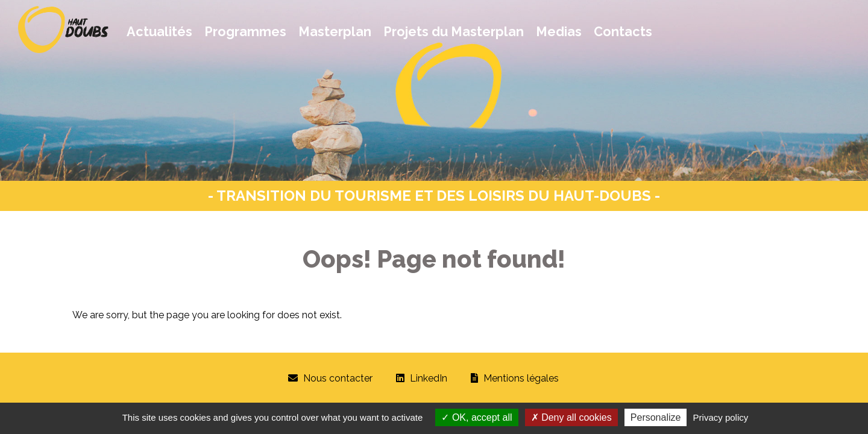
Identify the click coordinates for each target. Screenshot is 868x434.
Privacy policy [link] (721, 417)
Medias (559, 32)
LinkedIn (429, 378)
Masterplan (335, 32)
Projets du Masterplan (454, 32)
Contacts (623, 32)
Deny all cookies (571, 417)
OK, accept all (476, 417)
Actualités (159, 32)
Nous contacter (338, 378)
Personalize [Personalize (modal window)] (656, 417)
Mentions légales (521, 378)
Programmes (245, 32)
